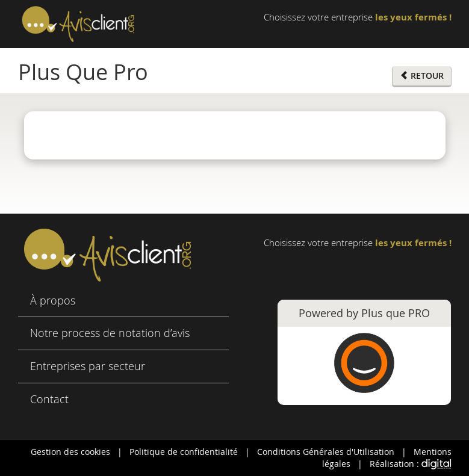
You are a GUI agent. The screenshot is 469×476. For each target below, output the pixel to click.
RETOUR (422, 76)
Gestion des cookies (70, 452)
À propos (53, 300)
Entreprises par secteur (88, 366)
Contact (49, 399)
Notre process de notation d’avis (110, 333)
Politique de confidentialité (184, 452)
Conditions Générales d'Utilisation (326, 452)
